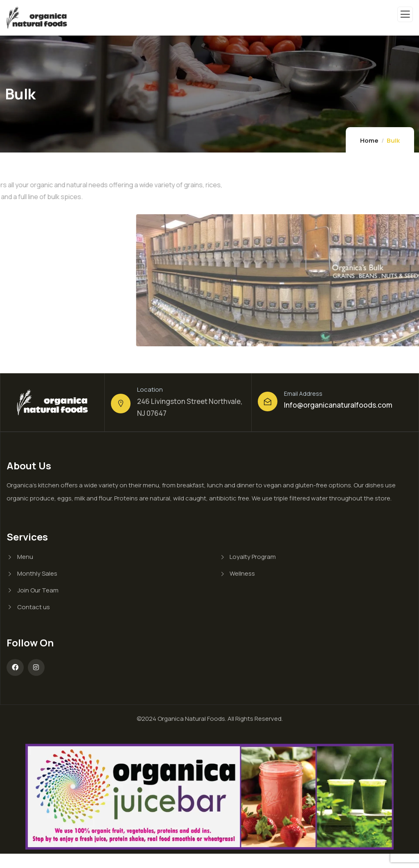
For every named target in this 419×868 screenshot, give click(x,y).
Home (369, 140)
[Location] (121, 404)
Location (150, 389)
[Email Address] (268, 401)
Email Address (303, 394)
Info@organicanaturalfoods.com (338, 405)
